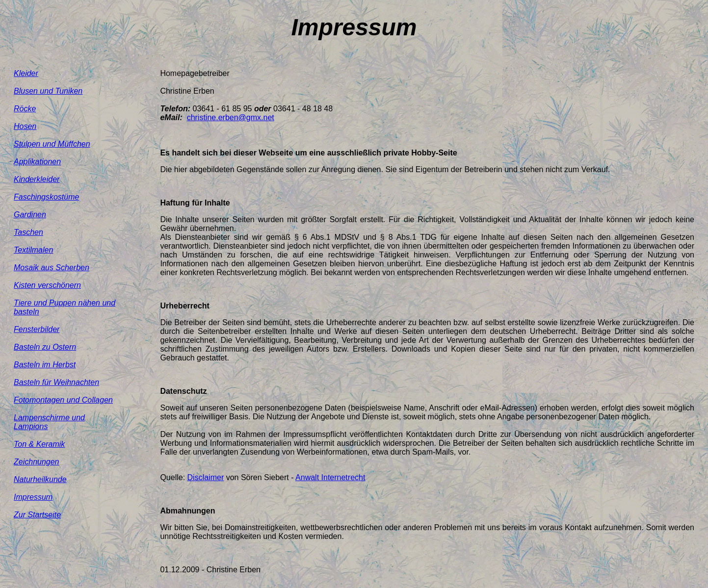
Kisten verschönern (47, 285)
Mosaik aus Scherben (52, 268)
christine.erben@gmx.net (231, 117)
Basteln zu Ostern (45, 347)
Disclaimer (206, 477)
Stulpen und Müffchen (52, 144)
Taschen (28, 232)
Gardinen (30, 215)
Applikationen (37, 162)
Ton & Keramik (39, 444)
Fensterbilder (37, 329)
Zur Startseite (37, 515)
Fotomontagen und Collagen (63, 400)
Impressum (33, 497)
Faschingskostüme (46, 197)
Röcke (25, 109)
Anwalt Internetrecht (330, 477)
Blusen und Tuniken (48, 91)
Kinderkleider (37, 179)
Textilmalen (33, 250)
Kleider (26, 73)
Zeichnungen (37, 462)
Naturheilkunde (40, 479)
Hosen (25, 126)
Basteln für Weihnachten (56, 382)
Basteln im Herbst (45, 365)
